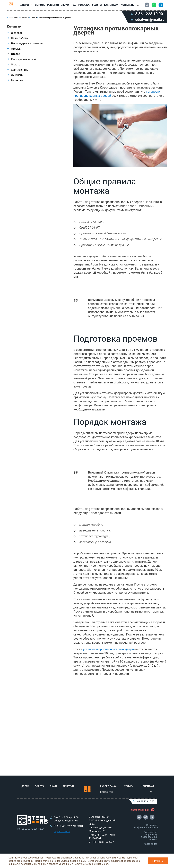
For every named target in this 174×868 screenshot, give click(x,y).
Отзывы (14, 50)
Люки (66, 6)
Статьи (34, 19)
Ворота (41, 6)
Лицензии (15, 77)
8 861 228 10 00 (144, 801)
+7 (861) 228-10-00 (63, 826)
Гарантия (15, 82)
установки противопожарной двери (108, 651)
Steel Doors (14, 19)
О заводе (15, 35)
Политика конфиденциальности (146, 826)
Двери (26, 6)
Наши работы (18, 40)
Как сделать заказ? (22, 61)
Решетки (54, 6)
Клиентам (110, 6)
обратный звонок (62, 832)
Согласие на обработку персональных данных (149, 836)
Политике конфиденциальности (91, 864)
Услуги (97, 6)
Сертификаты (18, 71)
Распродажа (81, 6)
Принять (158, 861)
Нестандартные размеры (25, 45)
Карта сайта (151, 844)
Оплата (14, 66)
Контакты (127, 6)
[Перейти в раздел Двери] (32, 6)
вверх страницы (142, 810)
